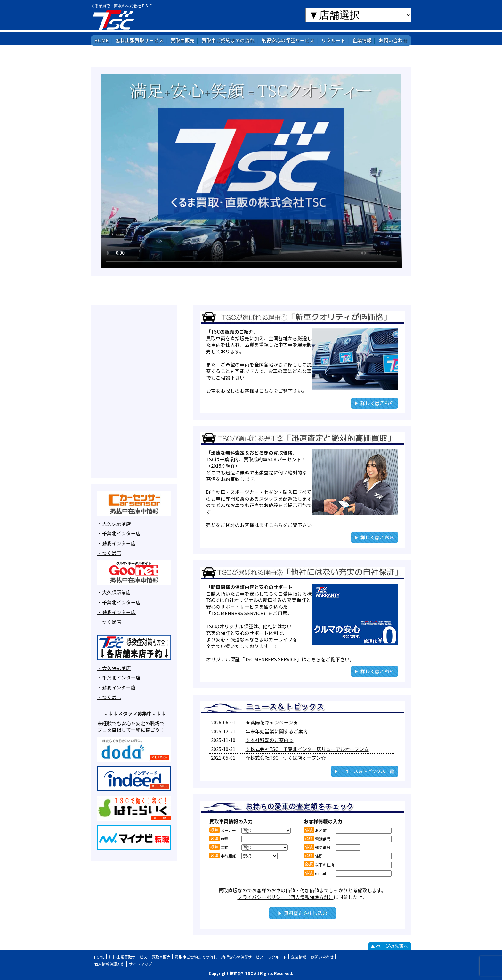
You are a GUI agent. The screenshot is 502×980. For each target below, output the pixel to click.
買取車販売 (183, 40)
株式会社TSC (133, 20)
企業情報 (362, 40)
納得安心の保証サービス (288, 40)
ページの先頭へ (390, 946)
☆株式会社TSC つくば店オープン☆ (286, 758)
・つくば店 (109, 553)
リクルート (333, 40)
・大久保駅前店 (114, 524)
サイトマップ (141, 964)
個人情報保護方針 (109, 964)
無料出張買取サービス (140, 40)
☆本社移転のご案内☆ (270, 740)
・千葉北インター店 (119, 533)
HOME (101, 40)
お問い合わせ (393, 40)
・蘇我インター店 (117, 543)
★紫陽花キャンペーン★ (272, 722)
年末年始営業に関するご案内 (277, 731)
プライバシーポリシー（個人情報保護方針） (286, 897)
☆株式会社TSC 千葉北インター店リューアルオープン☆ (307, 749)
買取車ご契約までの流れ (228, 40)
